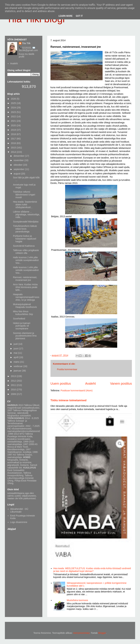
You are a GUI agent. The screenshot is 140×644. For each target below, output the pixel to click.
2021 (14, 121)
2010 (14, 390)
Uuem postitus (61, 384)
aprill (16, 357)
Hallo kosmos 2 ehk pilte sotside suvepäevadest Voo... (26, 260)
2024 (14, 108)
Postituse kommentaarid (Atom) (77, 391)
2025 (14, 103)
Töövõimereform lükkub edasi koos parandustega (25, 229)
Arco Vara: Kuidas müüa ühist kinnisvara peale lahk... (25, 287)
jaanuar (18, 371)
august (17, 174)
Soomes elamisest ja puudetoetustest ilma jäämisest (25, 336)
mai (16, 353)
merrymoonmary (81, 633)
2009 (14, 394)
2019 (14, 130)
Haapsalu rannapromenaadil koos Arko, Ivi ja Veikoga (26, 297)
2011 (14, 385)
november (19, 160)
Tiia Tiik (26, 43)
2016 (14, 143)
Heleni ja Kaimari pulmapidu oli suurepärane (22, 326)
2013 (14, 376)
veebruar (18, 366)
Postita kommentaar (67, 369)
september (19, 169)
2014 (14, 152)
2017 (14, 139)
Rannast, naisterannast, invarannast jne (25, 279)
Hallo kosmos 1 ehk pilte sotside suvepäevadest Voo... (26, 270)
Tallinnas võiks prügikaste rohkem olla (26, 252)
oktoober (18, 165)
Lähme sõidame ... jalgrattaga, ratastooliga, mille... (26, 214)
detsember (19, 156)
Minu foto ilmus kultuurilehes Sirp (23, 313)
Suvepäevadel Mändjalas (26, 222)
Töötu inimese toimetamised (68, 400)
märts (17, 362)
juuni (16, 349)
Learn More (65, 16)
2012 (14, 381)
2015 (14, 148)
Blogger (102, 633)
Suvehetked (19, 319)
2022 (14, 116)
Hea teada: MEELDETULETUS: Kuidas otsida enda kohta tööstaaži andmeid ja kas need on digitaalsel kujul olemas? (92, 570)
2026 (14, 99)
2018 (14, 134)
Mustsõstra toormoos (77, 600)
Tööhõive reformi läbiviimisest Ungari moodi (24, 195)
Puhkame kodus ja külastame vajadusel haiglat (25, 239)
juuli (16, 344)
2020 (14, 125)
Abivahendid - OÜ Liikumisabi (19, 510)
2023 (14, 112)
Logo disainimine (19, 522)
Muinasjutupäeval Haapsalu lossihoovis (25, 306)
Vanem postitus (121, 384)
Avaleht (90, 384)
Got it (79, 16)
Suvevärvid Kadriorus (24, 246)
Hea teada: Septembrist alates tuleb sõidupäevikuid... (25, 205)
